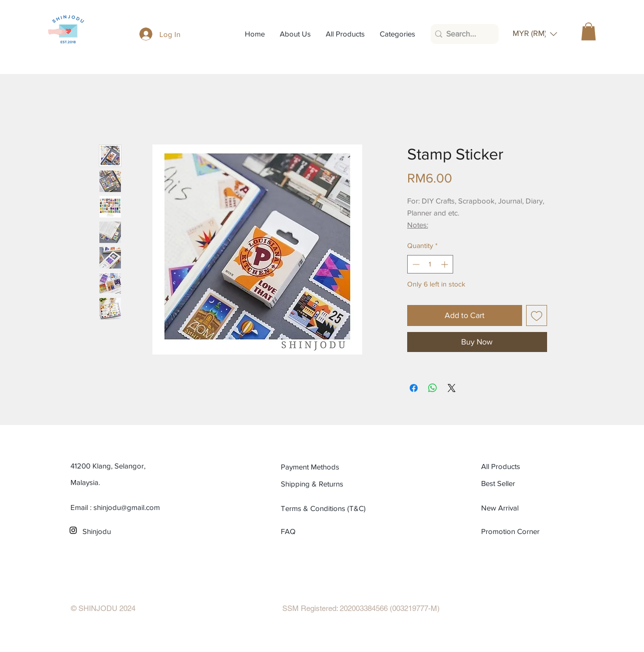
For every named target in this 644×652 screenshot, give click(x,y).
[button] (535, 34)
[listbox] (535, 34)
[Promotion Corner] (511, 531)
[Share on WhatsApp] (433, 388)
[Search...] (462, 34)
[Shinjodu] (128, 531)
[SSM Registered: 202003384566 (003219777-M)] (361, 608)
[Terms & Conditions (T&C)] (326, 508)
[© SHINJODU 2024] (103, 608)
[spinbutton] (430, 264)
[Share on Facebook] (414, 388)
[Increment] (445, 264)
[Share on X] (452, 388)
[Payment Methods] (326, 466)
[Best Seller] (526, 483)
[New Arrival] (526, 507)
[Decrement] (415, 264)
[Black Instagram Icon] (73, 530)
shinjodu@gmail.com (127, 507)
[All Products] (526, 466)
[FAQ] (293, 531)
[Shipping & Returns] (326, 483)
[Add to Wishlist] (537, 315)
